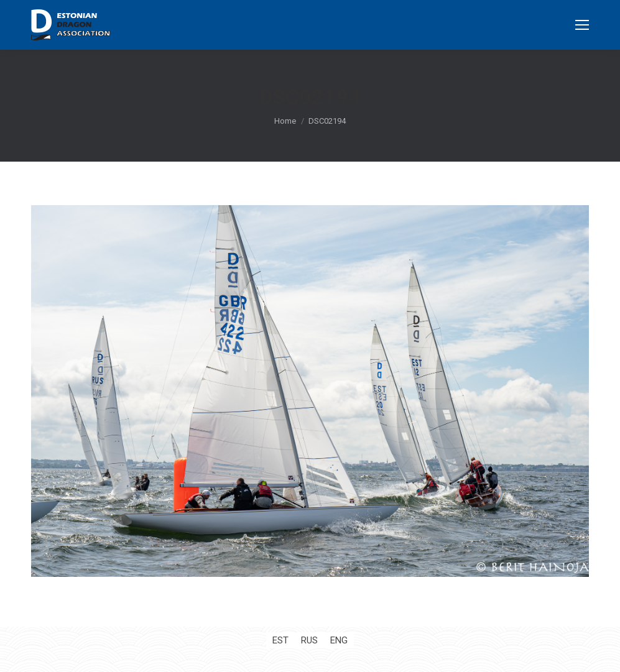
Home (285, 121)
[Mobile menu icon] (582, 25)
